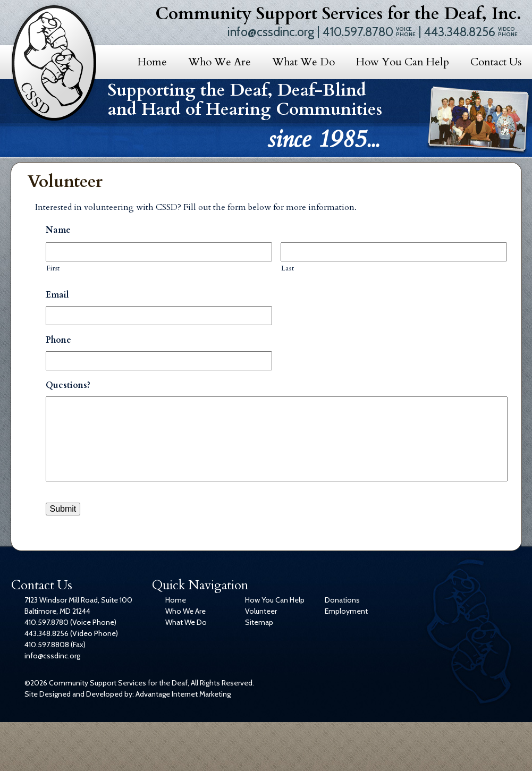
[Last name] (394, 252)
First (53, 268)
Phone (58, 340)
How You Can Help (403, 62)
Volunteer (261, 611)
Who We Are (219, 62)
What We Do (303, 62)
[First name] (159, 252)
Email (57, 295)
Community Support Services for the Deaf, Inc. (338, 14)
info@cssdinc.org (271, 32)
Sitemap (259, 622)
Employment (346, 611)
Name (58, 230)
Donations (342, 600)
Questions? (68, 385)
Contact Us (496, 62)
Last (288, 268)
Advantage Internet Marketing (183, 694)
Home (152, 62)
